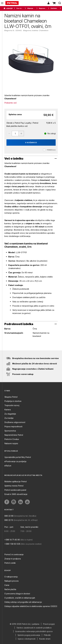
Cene (7, 585)
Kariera (8, 410)
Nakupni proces (12, 581)
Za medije (9, 418)
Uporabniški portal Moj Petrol (18, 457)
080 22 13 (9, 520)
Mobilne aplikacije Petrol (15, 481)
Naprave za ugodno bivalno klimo (43, 8)
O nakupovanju (11, 577)
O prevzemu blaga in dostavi (17, 594)
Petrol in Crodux (12, 439)
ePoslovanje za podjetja (15, 461)
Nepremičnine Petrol (14, 435)
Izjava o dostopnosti (27, 639)
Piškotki (47, 635)
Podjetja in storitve (13, 401)
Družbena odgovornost (15, 422)
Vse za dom (20, 8)
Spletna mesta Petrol (14, 486)
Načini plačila (10, 589)
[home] (12, 3)
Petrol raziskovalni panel (15, 490)
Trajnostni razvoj (12, 405)
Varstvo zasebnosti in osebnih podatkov (34, 628)
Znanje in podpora (13, 559)
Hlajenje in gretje (31, 8)
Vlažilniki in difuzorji (54, 8)
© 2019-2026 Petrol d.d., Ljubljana (25, 624)
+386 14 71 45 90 (12, 540)
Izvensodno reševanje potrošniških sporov (34, 631)
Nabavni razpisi (11, 443)
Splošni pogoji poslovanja (29, 635)
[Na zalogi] (50, 134)
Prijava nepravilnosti (13, 426)
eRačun (8, 466)
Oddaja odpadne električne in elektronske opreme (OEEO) (31, 606)
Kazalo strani (45, 639)
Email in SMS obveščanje (16, 494)
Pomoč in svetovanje (14, 554)
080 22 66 (9, 516)
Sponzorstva (10, 431)
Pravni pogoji (49, 624)
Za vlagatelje (10, 414)
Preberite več (11, 103)
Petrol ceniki (10, 563)
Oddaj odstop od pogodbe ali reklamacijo (23, 602)
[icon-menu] (2, 3)
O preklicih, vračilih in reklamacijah (20, 598)
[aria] (8, 8)
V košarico (31, 142)
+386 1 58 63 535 (12, 544)
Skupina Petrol (11, 397)
